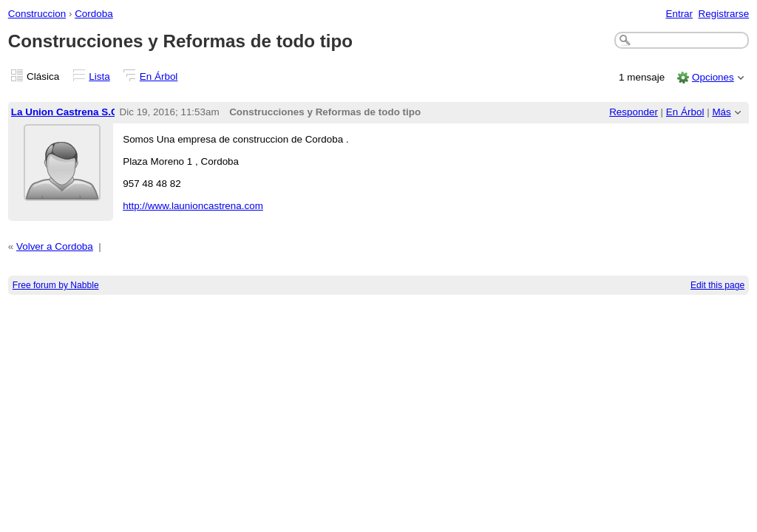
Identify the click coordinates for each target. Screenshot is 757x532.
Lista (99, 76)
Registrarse (724, 14)
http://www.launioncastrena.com (193, 206)
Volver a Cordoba (55, 246)
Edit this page (717, 285)
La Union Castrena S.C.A (69, 112)
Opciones (713, 77)
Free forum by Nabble (56, 285)
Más (721, 112)
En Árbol (159, 76)
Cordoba (94, 14)
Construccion (37, 14)
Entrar (679, 14)
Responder (634, 112)
